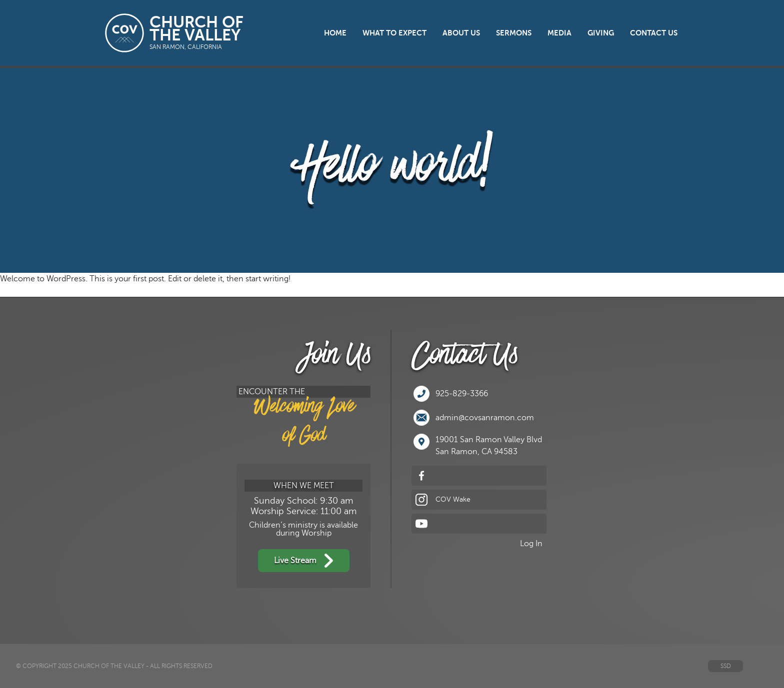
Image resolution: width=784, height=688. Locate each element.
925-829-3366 (451, 394)
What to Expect (394, 33)
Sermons (514, 33)
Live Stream (304, 561)
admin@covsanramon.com (474, 418)
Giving (601, 33)
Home (335, 33)
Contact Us (654, 33)
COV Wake (443, 500)
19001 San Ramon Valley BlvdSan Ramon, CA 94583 (478, 445)
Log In (531, 544)
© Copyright (36, 666)
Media (559, 33)
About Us (461, 33)
